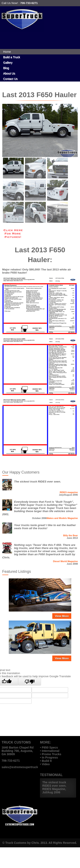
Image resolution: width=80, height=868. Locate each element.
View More (62, 616)
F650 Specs (50, 747)
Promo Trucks (52, 754)
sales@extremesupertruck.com (23, 767)
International (51, 751)
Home (7, 52)
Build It (47, 761)
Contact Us (10, 79)
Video (46, 764)
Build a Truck (12, 57)
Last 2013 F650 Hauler (39, 95)
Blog (6, 68)
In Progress (50, 757)
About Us (9, 73)
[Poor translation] (30, 682)
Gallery (8, 63)
